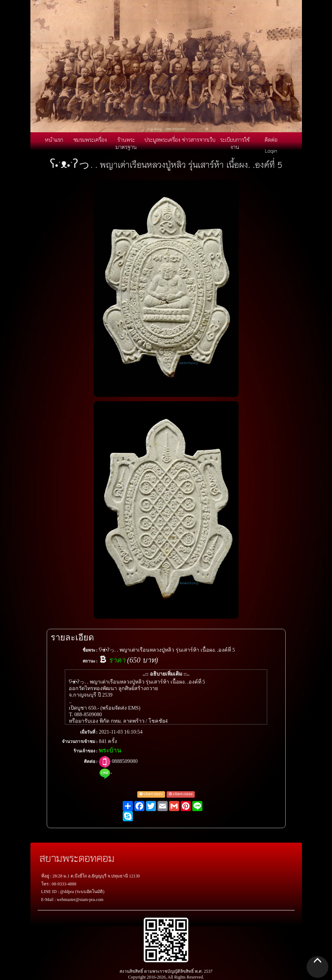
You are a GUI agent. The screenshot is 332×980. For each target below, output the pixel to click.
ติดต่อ (271, 140)
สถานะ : (90, 661)
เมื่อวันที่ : (89, 732)
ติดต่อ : (91, 761)
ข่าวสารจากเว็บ (199, 140)
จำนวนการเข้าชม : (80, 742)
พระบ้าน (110, 750)
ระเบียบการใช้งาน (235, 143)
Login (271, 150)
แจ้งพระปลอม (181, 794)
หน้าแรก (54, 140)
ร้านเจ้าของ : (86, 751)
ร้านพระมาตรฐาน (126, 143)
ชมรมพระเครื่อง (90, 140)
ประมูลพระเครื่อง (162, 140)
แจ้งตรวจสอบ (151, 794)
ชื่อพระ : (90, 650)
